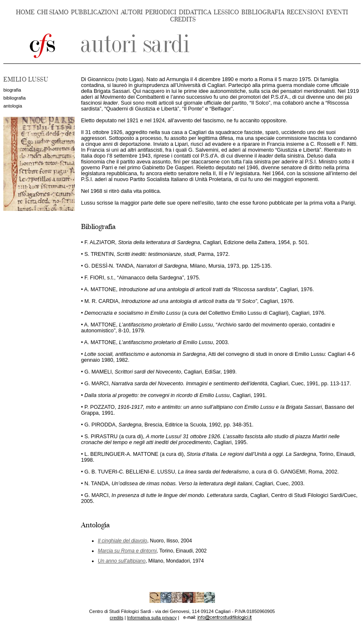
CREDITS (183, 20)
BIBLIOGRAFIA (263, 12)
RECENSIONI (305, 12)
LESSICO (226, 12)
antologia (13, 106)
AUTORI (132, 12)
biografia (12, 90)
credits (116, 618)
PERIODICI (161, 12)
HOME (25, 12)
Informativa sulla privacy (152, 618)
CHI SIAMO (53, 12)
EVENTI (337, 12)
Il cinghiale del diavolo (122, 541)
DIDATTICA (195, 12)
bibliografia (14, 98)
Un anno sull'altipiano (122, 561)
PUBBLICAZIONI (95, 12)
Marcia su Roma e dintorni (127, 551)
